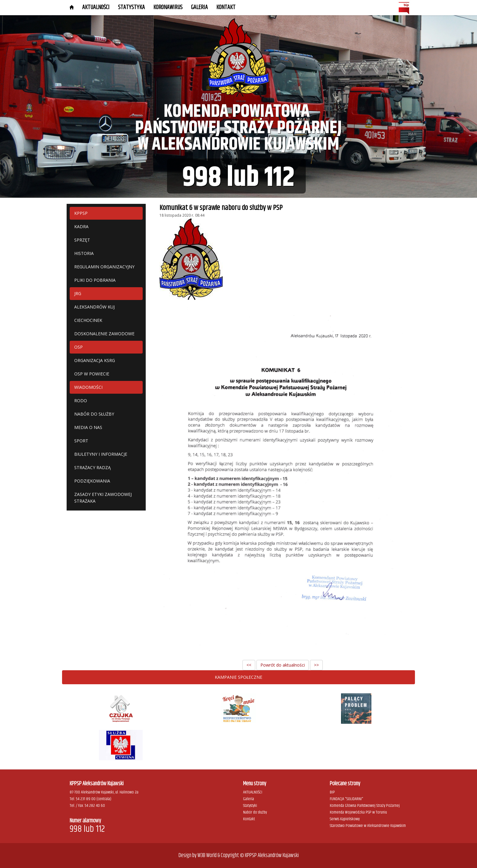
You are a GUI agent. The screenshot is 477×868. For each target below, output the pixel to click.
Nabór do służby (255, 812)
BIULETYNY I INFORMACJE (101, 454)
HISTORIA (84, 253)
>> (316, 665)
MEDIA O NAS (88, 427)
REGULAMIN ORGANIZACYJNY (104, 267)
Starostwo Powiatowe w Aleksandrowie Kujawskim (368, 826)
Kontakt (226, 7)
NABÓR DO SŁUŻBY (94, 414)
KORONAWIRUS (168, 7)
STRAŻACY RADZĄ (92, 467)
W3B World (207, 856)
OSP (78, 347)
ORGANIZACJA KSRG (95, 360)
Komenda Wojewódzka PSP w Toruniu (358, 812)
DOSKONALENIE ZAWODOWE (104, 334)
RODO (81, 401)
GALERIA (199, 7)
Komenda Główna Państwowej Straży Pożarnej (365, 806)
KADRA (81, 227)
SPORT (81, 441)
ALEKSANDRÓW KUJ (94, 307)
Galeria (249, 799)
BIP (332, 792)
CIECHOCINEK (88, 320)
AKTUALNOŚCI (96, 7)
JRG (78, 293)
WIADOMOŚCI (88, 387)
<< (249, 665)
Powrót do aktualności (283, 665)
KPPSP (81, 213)
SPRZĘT (82, 240)
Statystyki (250, 806)
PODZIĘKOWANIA (92, 481)
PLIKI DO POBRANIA (95, 280)
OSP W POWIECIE (92, 374)
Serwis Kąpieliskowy (345, 819)
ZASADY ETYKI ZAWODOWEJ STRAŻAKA (103, 498)
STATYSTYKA (131, 7)
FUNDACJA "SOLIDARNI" (346, 799)
